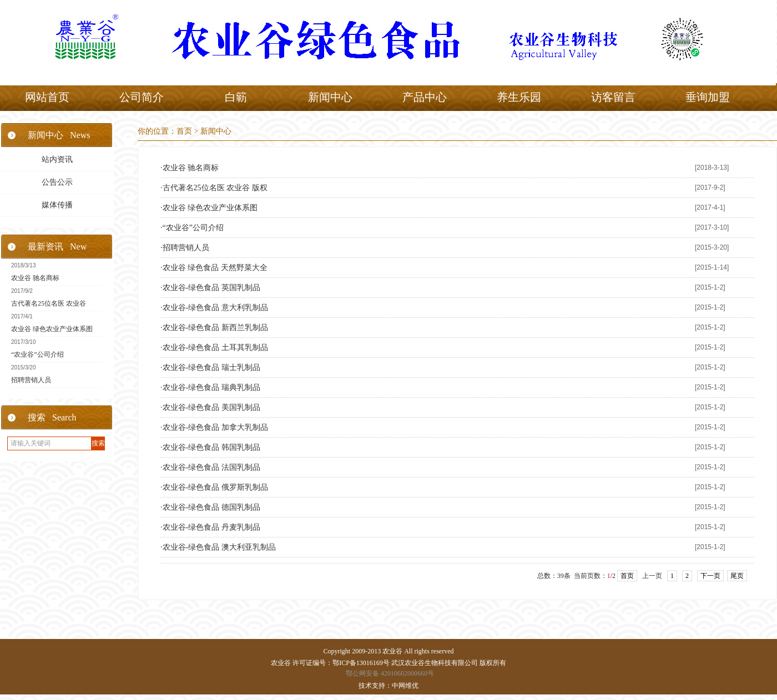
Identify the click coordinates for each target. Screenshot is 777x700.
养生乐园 (519, 97)
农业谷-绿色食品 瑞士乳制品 (211, 367)
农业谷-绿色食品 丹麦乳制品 (211, 527)
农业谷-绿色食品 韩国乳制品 (211, 447)
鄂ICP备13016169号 (361, 663)
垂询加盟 (708, 97)
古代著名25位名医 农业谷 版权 (215, 188)
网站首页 (47, 97)
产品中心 (425, 97)
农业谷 (392, 651)
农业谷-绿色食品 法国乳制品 (211, 467)
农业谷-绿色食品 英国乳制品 (211, 288)
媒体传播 (57, 205)
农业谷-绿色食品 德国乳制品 (211, 507)
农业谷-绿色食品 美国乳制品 (211, 407)
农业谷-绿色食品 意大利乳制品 (215, 308)
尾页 (737, 576)
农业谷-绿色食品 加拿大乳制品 (215, 427)
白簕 (236, 97)
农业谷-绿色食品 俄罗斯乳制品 (215, 487)
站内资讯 (57, 159)
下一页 (710, 576)
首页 (184, 131)
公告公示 (57, 182)
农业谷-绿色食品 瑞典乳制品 (211, 387)
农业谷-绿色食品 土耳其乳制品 (215, 348)
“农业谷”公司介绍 (37, 354)
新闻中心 (330, 97)
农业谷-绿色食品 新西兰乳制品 (215, 328)
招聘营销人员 (31, 380)
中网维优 (405, 686)
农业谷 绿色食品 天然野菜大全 (215, 268)
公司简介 (142, 97)
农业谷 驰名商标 (35, 278)
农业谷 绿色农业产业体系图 (52, 329)
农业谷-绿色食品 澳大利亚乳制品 (219, 547)
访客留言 (613, 97)
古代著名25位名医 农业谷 (49, 303)
